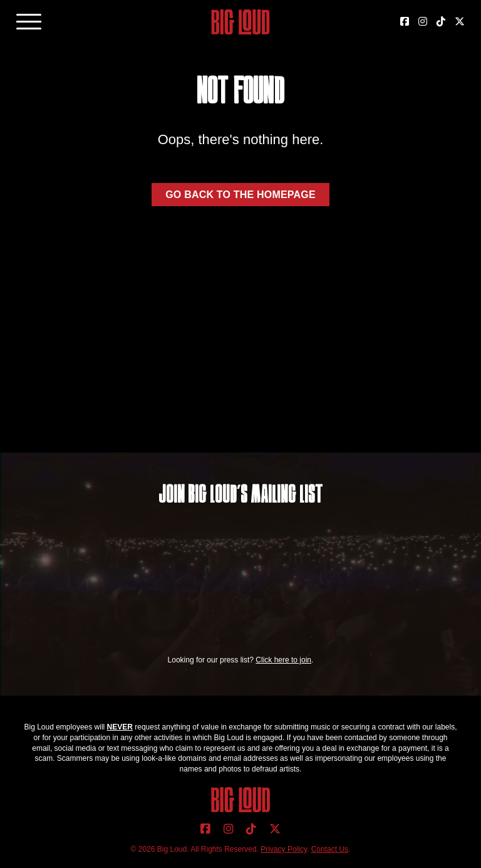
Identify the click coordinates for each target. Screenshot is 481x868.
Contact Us (330, 849)
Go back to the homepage (240, 195)
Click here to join (283, 660)
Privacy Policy (284, 849)
